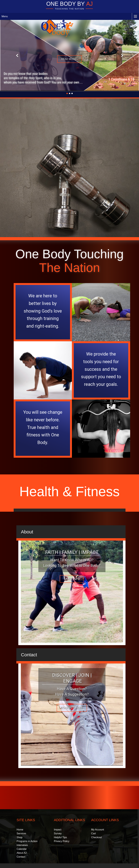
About (27, 532)
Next (122, 56)
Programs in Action (27, 841)
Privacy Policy (62, 841)
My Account (98, 830)
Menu (5, 16)
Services (21, 833)
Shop (19, 837)
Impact (58, 830)
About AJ (22, 853)
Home (20, 830)
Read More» (70, 59)
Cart (93, 833)
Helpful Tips (60, 837)
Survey (58, 833)
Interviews (22, 845)
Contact (29, 655)
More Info (72, 579)
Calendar (22, 849)
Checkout (96, 837)
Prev (17, 56)
